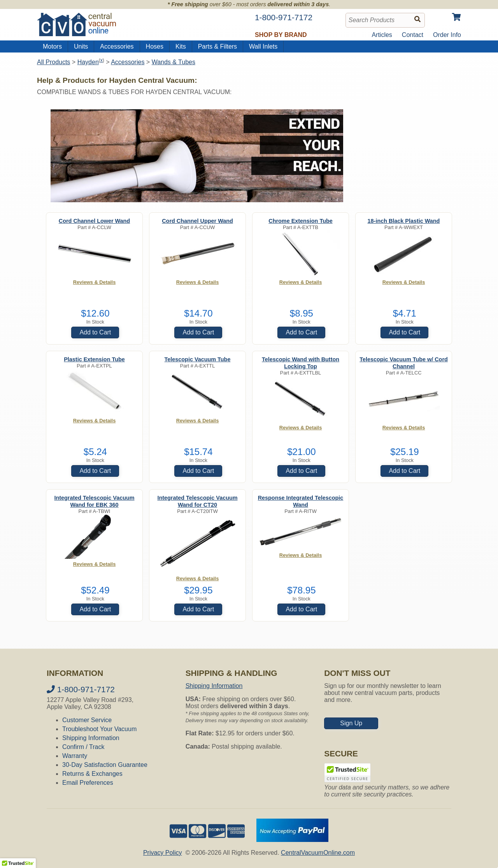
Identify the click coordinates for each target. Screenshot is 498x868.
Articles (382, 35)
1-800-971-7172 (81, 689)
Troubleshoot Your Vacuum (99, 729)
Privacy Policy (163, 853)
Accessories (117, 46)
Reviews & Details (95, 282)
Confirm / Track (83, 747)
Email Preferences (88, 783)
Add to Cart (95, 332)
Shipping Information (91, 738)
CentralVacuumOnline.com (318, 853)
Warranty (75, 756)
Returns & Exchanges (92, 774)
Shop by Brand (281, 35)
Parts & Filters (217, 46)
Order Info (447, 35)
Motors (52, 46)
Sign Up (351, 723)
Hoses (155, 46)
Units (81, 46)
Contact (413, 35)
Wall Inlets (263, 46)
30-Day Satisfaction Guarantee (105, 765)
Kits (181, 46)
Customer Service (87, 720)
